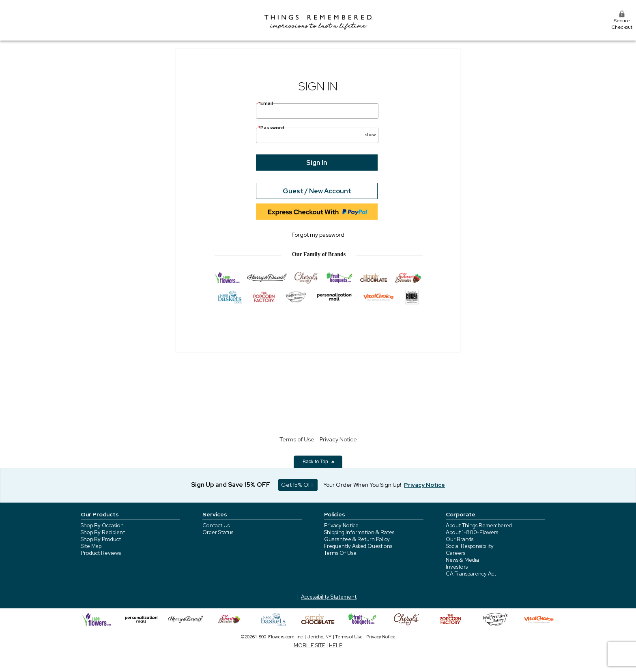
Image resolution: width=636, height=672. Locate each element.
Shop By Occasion (102, 525)
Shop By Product (101, 539)
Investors (457, 567)
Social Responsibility (470, 546)
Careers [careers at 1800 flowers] (456, 553)
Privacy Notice (338, 439)
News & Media (462, 560)
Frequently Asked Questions (358, 546)
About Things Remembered (479, 525)
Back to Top (319, 462)
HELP (336, 645)
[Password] (317, 135)
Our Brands (460, 539)
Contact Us (216, 525)
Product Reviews (101, 553)
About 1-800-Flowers (472, 532)
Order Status (218, 532)
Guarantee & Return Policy (357, 539)
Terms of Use (297, 439)
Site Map (91, 546)
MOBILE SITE (309, 645)
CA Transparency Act (471, 574)
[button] (370, 131)
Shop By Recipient (103, 532)
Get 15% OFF (298, 485)
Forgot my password (318, 235)
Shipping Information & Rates (359, 532)
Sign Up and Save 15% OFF (231, 485)
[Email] (317, 111)
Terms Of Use (340, 553)
